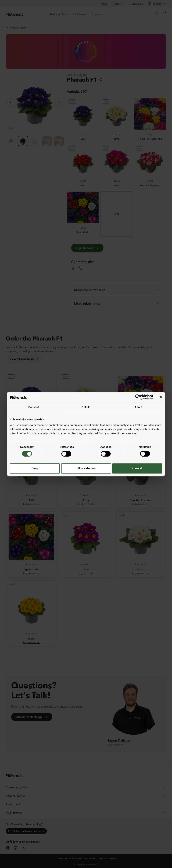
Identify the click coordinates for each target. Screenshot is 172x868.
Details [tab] (86, 407)
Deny (35, 468)
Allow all (137, 468)
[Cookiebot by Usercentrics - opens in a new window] (138, 397)
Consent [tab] (34, 407)
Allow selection (86, 468)
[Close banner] (161, 397)
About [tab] (138, 407)
